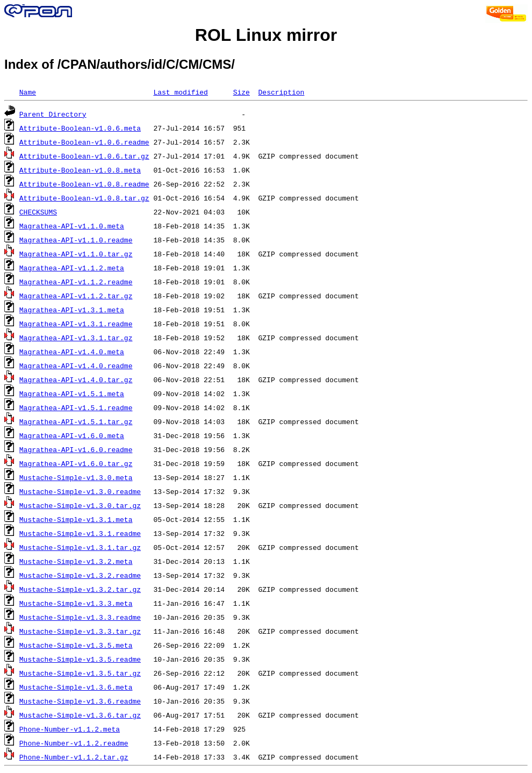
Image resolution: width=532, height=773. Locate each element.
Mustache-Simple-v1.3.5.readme (80, 659)
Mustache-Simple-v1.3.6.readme (80, 701)
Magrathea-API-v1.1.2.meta (72, 268)
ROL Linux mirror (266, 35)
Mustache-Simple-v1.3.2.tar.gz (80, 589)
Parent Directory (53, 114)
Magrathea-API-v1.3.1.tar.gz (76, 338)
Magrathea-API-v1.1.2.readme (76, 282)
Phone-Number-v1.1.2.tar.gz (74, 757)
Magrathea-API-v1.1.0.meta (72, 226)
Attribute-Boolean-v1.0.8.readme (84, 184)
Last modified (180, 92)
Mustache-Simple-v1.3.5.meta (76, 645)
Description (281, 92)
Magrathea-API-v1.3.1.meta (72, 310)
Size (242, 92)
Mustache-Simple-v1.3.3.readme (80, 617)
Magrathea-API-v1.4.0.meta (72, 352)
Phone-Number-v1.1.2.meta (70, 729)
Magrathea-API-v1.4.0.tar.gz (76, 380)
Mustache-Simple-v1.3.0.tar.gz (80, 505)
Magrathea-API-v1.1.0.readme (76, 240)
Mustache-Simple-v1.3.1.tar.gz (80, 547)
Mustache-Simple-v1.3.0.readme (80, 491)
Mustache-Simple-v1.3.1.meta (76, 519)
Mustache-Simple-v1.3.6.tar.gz (80, 715)
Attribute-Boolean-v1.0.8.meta (80, 170)
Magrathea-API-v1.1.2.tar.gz (76, 296)
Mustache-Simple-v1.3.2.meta (76, 561)
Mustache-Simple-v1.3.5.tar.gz (80, 673)
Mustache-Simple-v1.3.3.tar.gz (80, 631)
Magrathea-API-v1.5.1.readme (76, 407)
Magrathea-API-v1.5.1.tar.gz (76, 421)
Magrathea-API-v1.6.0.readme (76, 449)
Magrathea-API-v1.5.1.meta (72, 393)
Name (28, 92)
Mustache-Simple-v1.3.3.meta (76, 603)
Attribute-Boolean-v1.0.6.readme (84, 142)
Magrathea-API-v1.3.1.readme (76, 324)
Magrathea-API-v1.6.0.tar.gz (76, 463)
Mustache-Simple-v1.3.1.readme (80, 533)
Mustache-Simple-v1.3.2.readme (80, 575)
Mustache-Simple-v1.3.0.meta (76, 477)
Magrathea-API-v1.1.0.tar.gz (76, 254)
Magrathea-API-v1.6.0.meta (72, 435)
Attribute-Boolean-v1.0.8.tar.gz (84, 198)
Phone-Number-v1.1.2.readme (74, 743)
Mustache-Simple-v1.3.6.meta (76, 687)
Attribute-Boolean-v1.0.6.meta (80, 128)
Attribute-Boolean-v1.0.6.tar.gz (84, 156)
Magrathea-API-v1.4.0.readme (76, 366)
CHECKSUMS (38, 212)
